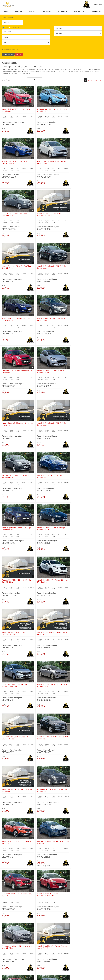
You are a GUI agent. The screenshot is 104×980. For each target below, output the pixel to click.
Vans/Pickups (14, 28)
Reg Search (16, 50)
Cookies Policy (27, 951)
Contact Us (96, 12)
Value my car (63, 12)
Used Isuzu (31, 928)
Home (5, 12)
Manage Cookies (41, 951)
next (96, 80)
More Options (8, 54)
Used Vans (32, 12)
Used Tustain (32, 930)
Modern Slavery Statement (59, 951)
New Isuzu (47, 12)
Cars (5, 28)
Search (19, 54)
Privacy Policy (14, 951)
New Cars (7, 926)
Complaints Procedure (80, 951)
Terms (4, 951)
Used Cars (18, 12)
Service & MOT (80, 12)
